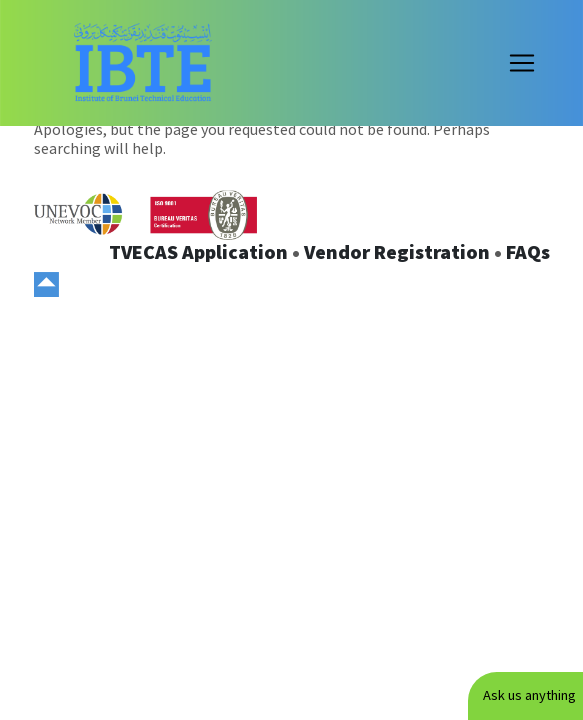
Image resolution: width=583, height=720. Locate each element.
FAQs (528, 251)
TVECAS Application (198, 251)
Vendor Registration (397, 251)
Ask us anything (529, 695)
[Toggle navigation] (522, 63)
